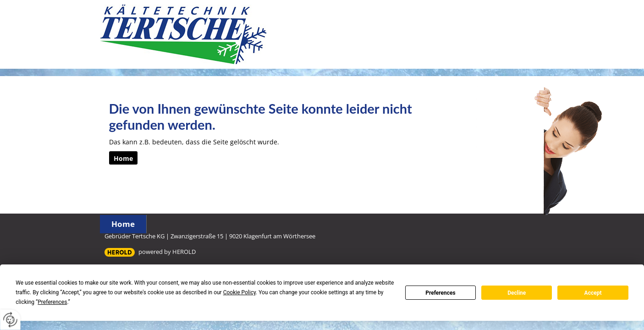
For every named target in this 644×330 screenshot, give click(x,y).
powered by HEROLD (167, 252)
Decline (517, 293)
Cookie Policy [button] (239, 292)
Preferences (440, 293)
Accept (593, 293)
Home (123, 224)
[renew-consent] (10, 320)
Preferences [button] (52, 302)
